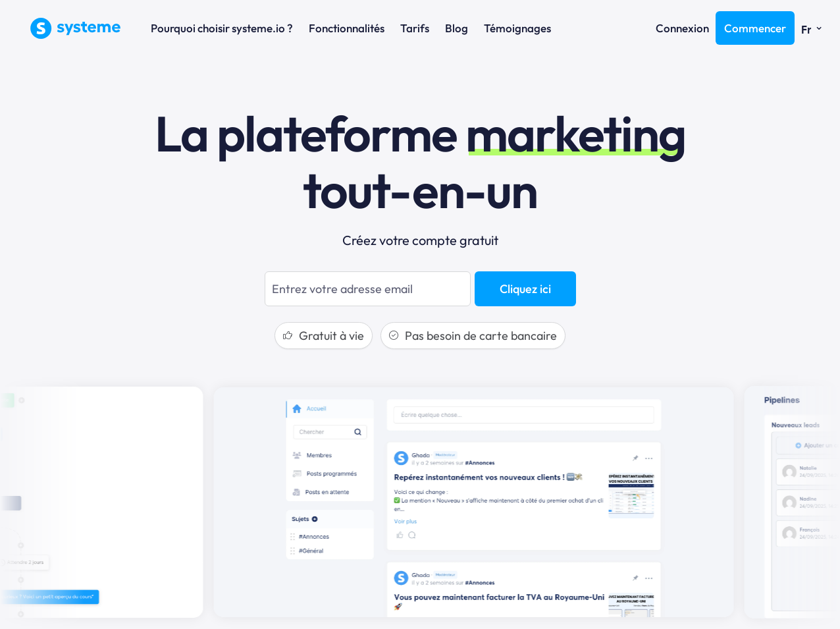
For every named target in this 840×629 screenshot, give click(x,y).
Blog (457, 28)
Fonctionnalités (347, 28)
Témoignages (517, 28)
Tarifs (415, 28)
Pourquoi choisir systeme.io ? (222, 28)
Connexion (682, 28)
